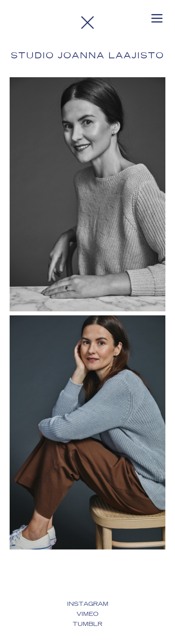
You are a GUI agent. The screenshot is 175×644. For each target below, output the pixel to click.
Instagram (88, 604)
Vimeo (87, 614)
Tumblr (87, 624)
